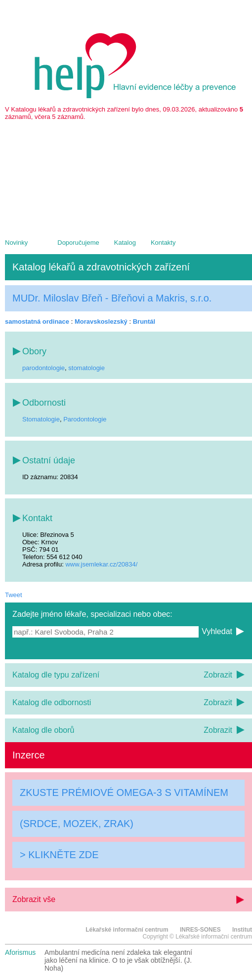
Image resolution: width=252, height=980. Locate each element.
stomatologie (86, 368)
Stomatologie (41, 419)
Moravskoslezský (101, 321)
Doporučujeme (78, 243)
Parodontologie (85, 419)
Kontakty (163, 243)
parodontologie (43, 368)
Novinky (16, 243)
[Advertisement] (128, 175)
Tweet (14, 595)
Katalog (125, 243)
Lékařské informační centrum (127, 930)
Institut (242, 930)
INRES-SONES (200, 930)
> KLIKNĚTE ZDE (59, 855)
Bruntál (144, 321)
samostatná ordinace (37, 321)
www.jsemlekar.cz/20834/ (101, 564)
